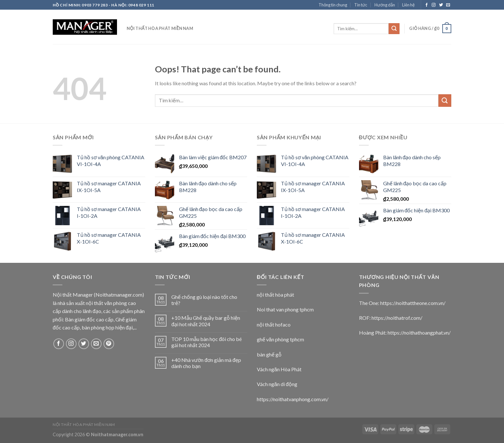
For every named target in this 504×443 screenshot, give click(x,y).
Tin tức (361, 5)
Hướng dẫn (385, 5)
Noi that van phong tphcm (285, 309)
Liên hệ (408, 5)
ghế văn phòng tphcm (280, 339)
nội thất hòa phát (275, 295)
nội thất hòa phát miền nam (160, 28)
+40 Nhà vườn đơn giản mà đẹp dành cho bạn (206, 363)
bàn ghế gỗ (269, 354)
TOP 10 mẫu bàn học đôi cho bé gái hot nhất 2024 (207, 342)
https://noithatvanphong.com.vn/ (293, 399)
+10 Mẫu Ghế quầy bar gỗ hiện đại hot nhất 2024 (206, 321)
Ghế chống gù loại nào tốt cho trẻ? (204, 300)
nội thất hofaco (274, 324)
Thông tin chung (333, 5)
